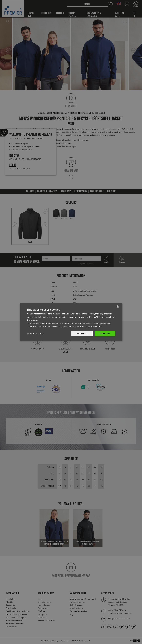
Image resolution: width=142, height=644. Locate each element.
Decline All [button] (82, 333)
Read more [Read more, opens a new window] (96, 326)
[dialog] (71, 322)
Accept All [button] (105, 333)
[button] (35, 334)
